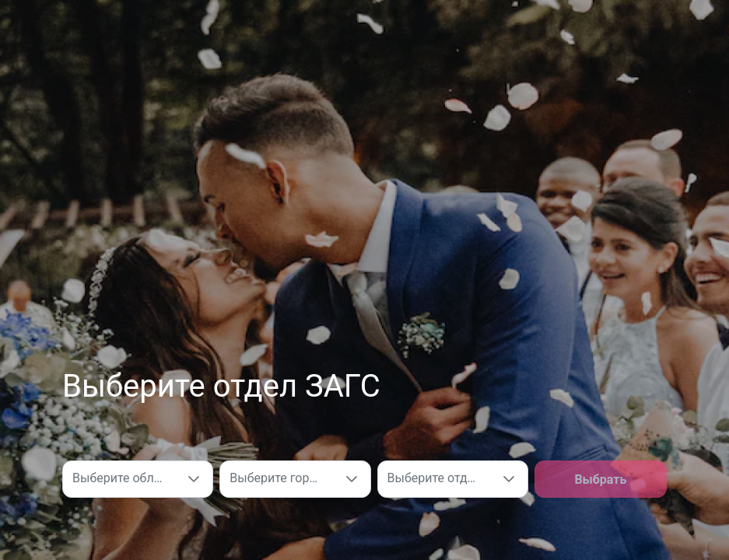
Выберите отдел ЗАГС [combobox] (439, 478)
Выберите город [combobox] (276, 478)
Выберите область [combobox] (124, 478)
